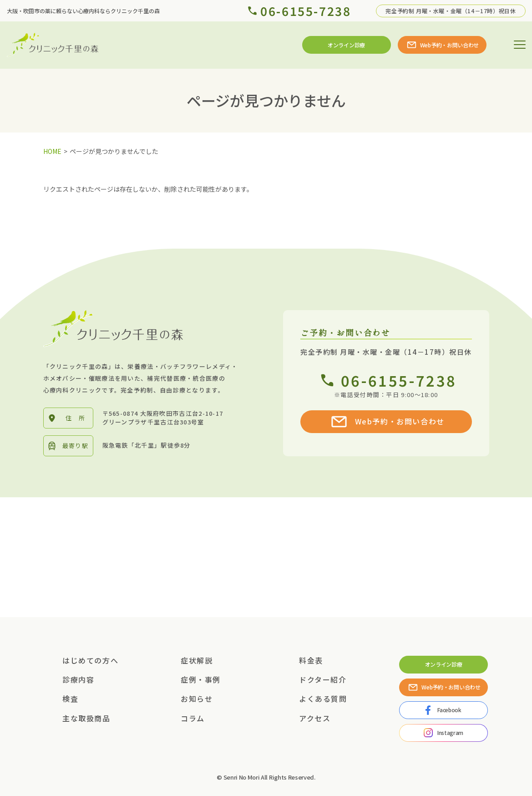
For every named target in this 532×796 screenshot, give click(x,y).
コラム (193, 718)
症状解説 (197, 660)
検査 (70, 699)
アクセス (315, 718)
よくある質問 (323, 699)
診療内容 (78, 679)
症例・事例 (201, 679)
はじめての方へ (90, 660)
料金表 (311, 660)
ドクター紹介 (323, 679)
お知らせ (197, 699)
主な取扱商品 (86, 718)
